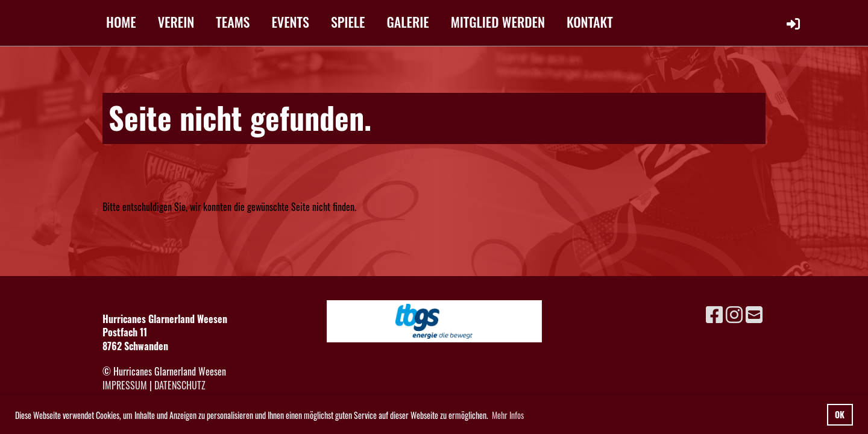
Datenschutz (180, 385)
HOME (121, 22)
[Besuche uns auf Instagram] (734, 313)
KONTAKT (590, 22)
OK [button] (840, 414)
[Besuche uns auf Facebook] (714, 313)
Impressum (125, 385)
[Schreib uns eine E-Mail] (754, 313)
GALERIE (408, 22)
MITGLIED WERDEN (498, 22)
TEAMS (233, 22)
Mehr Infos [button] (508, 415)
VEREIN (176, 22)
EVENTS (290, 22)
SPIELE (348, 22)
